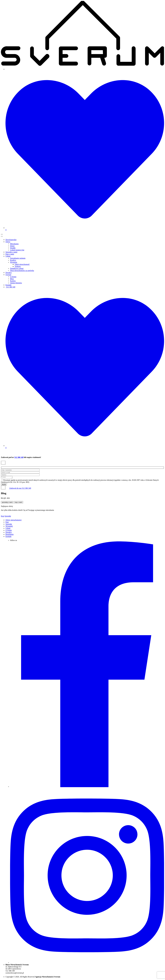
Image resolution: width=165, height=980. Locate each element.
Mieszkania (14, 244)
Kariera (13, 281)
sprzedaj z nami (7, 503)
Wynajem (14, 262)
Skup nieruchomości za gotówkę (22, 271)
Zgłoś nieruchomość (22, 264)
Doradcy (9, 273)
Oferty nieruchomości (14, 520)
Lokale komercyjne (17, 250)
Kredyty (13, 260)
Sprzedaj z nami (11, 252)
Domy (12, 246)
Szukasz (18, 266)
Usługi (8, 256)
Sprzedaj (8, 516)
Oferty (8, 242)
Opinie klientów (16, 283)
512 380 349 (10, 287)
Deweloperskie (11, 240)
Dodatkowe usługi (17, 268)
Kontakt (8, 285)
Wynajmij (9, 526)
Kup (3, 516)
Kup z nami (10, 254)
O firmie (13, 277)
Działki (13, 248)
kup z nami (18, 503)
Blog (12, 279)
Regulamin (10, 535)
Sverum (8, 275)
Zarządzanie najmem (18, 258)
